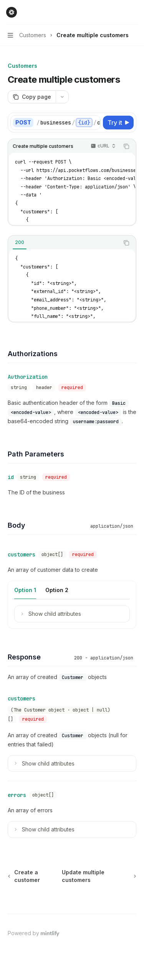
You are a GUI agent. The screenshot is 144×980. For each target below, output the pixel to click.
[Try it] (118, 123)
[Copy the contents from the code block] (126, 146)
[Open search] (119, 12)
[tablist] (64, 243)
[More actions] (134, 12)
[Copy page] (32, 97)
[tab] (20, 242)
